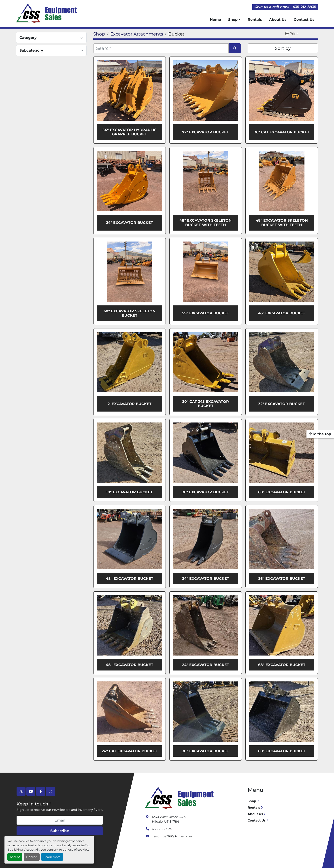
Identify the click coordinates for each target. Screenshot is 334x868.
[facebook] (41, 791)
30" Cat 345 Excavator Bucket (206, 404)
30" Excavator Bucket (206, 751)
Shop (233, 20)
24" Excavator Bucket (130, 223)
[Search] (161, 48)
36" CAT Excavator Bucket (282, 132)
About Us (278, 20)
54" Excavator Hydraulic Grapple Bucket (130, 132)
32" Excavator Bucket (282, 404)
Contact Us (304, 20)
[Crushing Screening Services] (180, 798)
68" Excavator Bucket (282, 665)
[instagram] (51, 791)
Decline (32, 857)
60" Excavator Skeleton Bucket (130, 313)
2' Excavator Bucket (130, 404)
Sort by (283, 48)
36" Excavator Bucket (205, 492)
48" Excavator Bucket (130, 579)
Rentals (255, 20)
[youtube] (31, 791)
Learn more (52, 857)
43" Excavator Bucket (282, 313)
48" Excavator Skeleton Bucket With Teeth (205, 223)
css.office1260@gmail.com (173, 836)
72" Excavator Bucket (205, 132)
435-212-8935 (304, 7)
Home (215, 20)
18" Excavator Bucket (129, 492)
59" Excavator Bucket (206, 313)
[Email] (60, 820)
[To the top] (320, 434)
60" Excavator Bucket (282, 492)
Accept (15, 857)
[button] (234, 20)
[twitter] (21, 791)
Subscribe (60, 831)
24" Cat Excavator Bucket (130, 751)
